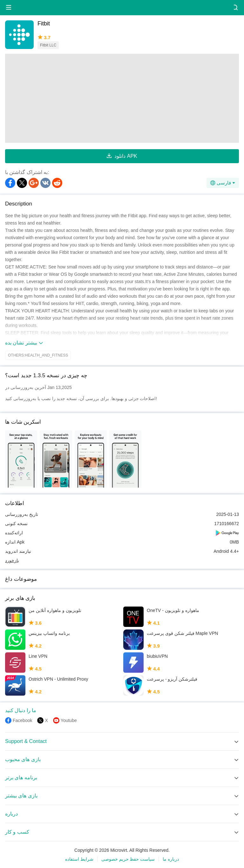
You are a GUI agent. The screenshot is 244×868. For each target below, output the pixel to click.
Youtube (69, 720)
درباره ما (171, 859)
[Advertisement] (122, 98)
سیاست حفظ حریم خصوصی (128, 859)
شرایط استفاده (79, 859)
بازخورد (12, 560)
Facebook (22, 720)
